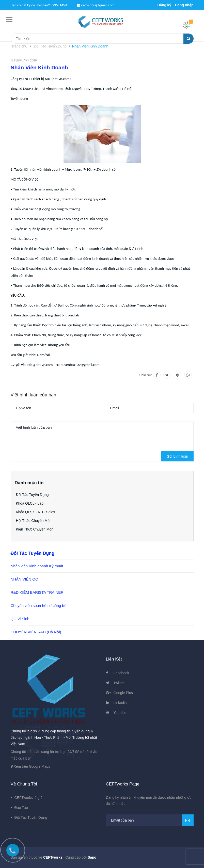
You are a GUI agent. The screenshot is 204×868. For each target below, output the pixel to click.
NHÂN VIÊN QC (24, 579)
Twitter (119, 683)
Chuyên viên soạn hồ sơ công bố (39, 606)
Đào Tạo (21, 808)
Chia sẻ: (145, 375)
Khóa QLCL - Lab (30, 503)
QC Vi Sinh (20, 619)
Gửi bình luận (177, 456)
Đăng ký (164, 5)
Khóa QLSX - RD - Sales (36, 512)
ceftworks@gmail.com (96, 5)
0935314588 (59, 5)
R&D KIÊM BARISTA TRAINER (37, 592)
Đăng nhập (184, 5)
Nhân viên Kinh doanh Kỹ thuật (37, 566)
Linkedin (120, 703)
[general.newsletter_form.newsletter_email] (150, 820)
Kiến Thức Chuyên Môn (35, 529)
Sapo (92, 857)
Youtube (120, 713)
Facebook (121, 673)
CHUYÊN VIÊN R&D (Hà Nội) (36, 632)
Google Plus (123, 693)
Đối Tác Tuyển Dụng (32, 495)
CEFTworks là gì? (28, 798)
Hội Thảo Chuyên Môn (34, 521)
